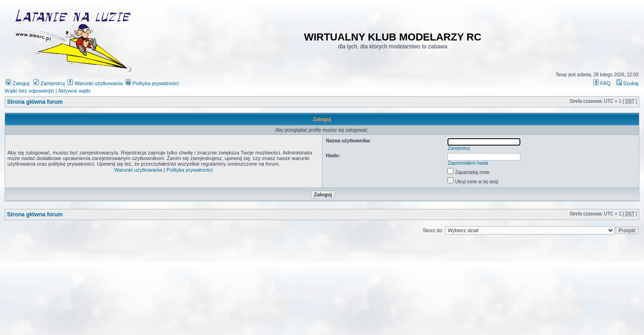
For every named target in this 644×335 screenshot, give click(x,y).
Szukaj (627, 83)
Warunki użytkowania (95, 83)
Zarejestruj (49, 83)
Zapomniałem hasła (468, 163)
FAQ (602, 83)
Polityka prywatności (152, 83)
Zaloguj (17, 83)
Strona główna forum (35, 102)
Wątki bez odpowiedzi (29, 91)
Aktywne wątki (74, 91)
